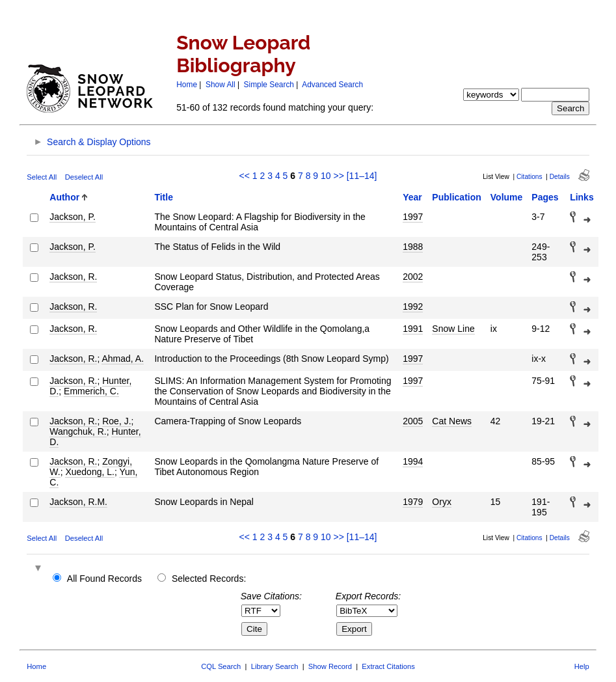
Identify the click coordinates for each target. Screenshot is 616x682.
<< (245, 176)
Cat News (452, 421)
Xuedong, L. (90, 472)
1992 (413, 307)
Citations (529, 177)
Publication (456, 197)
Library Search (275, 666)
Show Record (330, 666)
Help (582, 666)
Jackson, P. (73, 217)
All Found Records (104, 579)
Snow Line (453, 329)
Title (164, 197)
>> (338, 176)
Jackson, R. (73, 277)
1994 (413, 461)
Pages (545, 197)
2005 (413, 421)
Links (582, 197)
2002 (413, 277)
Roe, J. (116, 421)
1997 (413, 217)
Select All (42, 177)
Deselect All (84, 177)
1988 (413, 247)
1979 (413, 502)
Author (64, 197)
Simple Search (269, 85)
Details (560, 177)
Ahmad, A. (123, 359)
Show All (221, 85)
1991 (413, 329)
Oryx (442, 502)
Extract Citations (388, 666)
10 (326, 176)
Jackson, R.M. (78, 502)
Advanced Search (332, 85)
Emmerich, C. (91, 391)
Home (187, 85)
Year (412, 197)
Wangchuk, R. (78, 431)
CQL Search (221, 666)
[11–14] (362, 176)
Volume (507, 197)
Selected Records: (209, 579)
